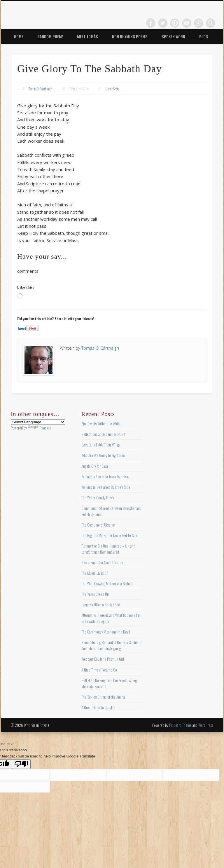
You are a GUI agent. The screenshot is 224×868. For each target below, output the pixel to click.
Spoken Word (173, 37)
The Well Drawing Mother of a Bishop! (107, 584)
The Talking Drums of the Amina (103, 697)
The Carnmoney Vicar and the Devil (106, 632)
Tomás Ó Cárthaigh (40, 89)
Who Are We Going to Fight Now (103, 455)
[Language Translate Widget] (38, 422)
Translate (40, 428)
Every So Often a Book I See (101, 605)
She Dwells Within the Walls (101, 424)
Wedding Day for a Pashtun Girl (103, 659)
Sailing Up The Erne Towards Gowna (105, 477)
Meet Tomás (87, 37)
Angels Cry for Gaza (95, 466)
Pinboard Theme (180, 725)
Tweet (22, 328)
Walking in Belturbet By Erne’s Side (106, 487)
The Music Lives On (95, 573)
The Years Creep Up (95, 594)
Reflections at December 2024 (103, 434)
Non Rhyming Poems (130, 37)
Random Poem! (50, 37)
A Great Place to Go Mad (98, 707)
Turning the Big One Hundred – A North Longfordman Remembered (108, 549)
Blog (204, 37)
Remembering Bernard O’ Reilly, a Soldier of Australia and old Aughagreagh (112, 645)
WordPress (206, 725)
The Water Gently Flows (98, 498)
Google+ (199, 23)
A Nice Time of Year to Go (99, 670)
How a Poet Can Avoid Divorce (102, 562)
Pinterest (175, 23)
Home (19, 37)
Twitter (163, 23)
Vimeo (187, 23)
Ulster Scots (112, 89)
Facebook (151, 23)
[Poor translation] (21, 764)
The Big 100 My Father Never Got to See (109, 535)
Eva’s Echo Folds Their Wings (101, 445)
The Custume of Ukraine (98, 525)
